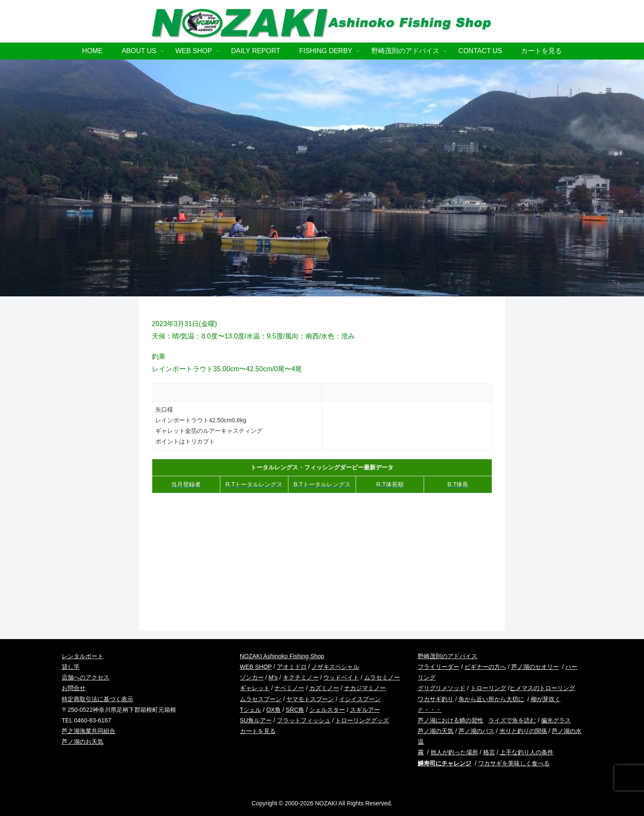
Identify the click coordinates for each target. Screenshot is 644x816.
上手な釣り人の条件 (527, 752)
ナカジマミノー (365, 688)
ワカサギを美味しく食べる (514, 763)
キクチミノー (301, 677)
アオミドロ (292, 667)
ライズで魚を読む (512, 720)
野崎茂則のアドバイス (447, 656)
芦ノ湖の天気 (436, 731)
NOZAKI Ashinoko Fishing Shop (282, 656)
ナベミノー (289, 688)
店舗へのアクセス (85, 677)
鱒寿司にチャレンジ (445, 763)
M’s (273, 677)
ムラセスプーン (261, 699)
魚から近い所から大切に (491, 699)
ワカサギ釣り (436, 699)
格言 (489, 752)
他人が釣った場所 (454, 752)
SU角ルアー (256, 720)
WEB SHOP (256, 667)
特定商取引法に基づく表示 (97, 699)
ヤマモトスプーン (310, 699)
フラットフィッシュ (304, 720)
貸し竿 (71, 667)
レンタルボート (83, 656)
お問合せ (74, 688)
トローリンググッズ (362, 720)
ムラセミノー (382, 677)
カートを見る (258, 731)
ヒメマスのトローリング (542, 688)
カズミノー (324, 688)
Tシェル (251, 710)
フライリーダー (439, 667)
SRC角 (295, 710)
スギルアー (365, 710)
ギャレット (255, 688)
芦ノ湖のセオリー (535, 667)
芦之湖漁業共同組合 (88, 731)
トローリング (488, 688)
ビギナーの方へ (485, 667)
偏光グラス (556, 720)
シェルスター (327, 710)
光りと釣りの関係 (523, 731)
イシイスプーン (360, 699)
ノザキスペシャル (335, 667)
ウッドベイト (341, 677)
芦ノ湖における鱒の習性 (450, 720)
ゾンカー (252, 677)
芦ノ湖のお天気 (83, 742)
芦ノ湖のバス (476, 731)
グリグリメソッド (442, 688)
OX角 (274, 710)
